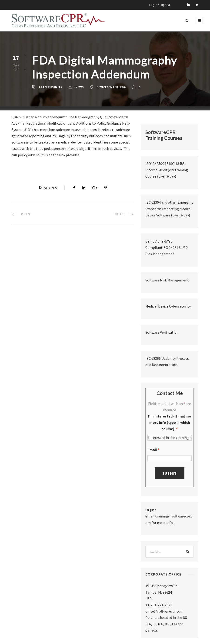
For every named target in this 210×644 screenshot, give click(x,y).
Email (153, 450)
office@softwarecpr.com (164, 611)
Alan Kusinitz (51, 87)
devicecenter (107, 87)
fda (123, 87)
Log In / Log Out (160, 5)
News (80, 87)
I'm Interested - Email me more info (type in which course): (170, 422)
